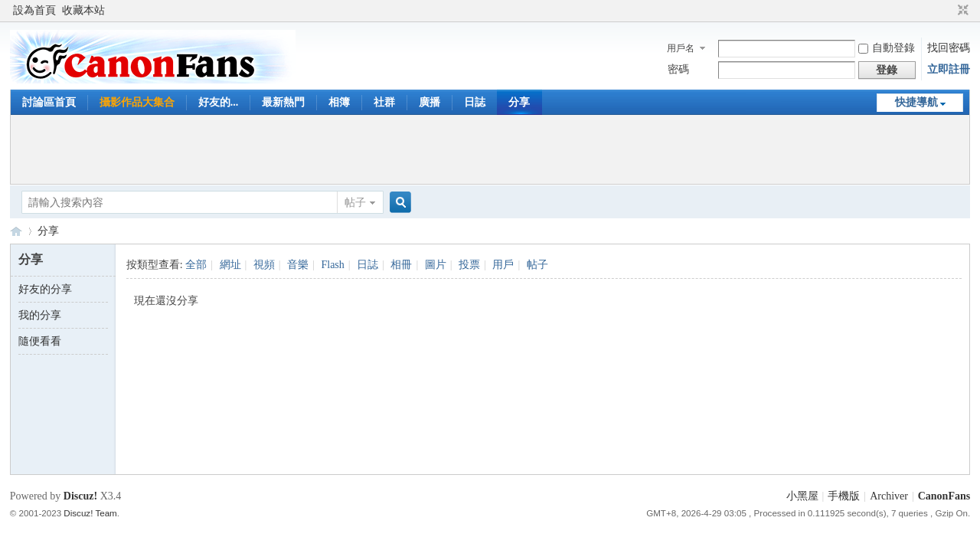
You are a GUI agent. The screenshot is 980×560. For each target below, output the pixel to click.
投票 (469, 265)
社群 (384, 102)
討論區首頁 (49, 102)
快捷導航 (916, 102)
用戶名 (681, 48)
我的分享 (40, 315)
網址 (230, 265)
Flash (332, 265)
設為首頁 (34, 10)
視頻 (264, 265)
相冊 (401, 265)
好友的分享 (45, 289)
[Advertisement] (490, 149)
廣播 (430, 102)
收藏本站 (83, 10)
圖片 (436, 265)
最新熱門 (283, 102)
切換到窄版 (961, 11)
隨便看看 (40, 341)
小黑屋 (802, 496)
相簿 (339, 102)
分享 (519, 102)
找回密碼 (949, 48)
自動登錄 (887, 48)
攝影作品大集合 (137, 102)
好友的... (219, 102)
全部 (196, 265)
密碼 (678, 69)
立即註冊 (949, 69)
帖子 (355, 203)
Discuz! (80, 496)
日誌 (475, 102)
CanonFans (16, 231)
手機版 (844, 496)
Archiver (889, 496)
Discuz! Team (90, 513)
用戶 (503, 265)
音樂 (298, 265)
